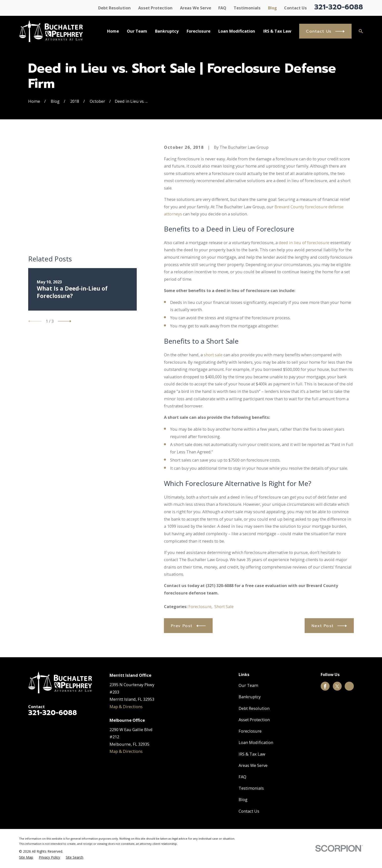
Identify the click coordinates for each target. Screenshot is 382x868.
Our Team (248, 685)
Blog (272, 8)
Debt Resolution (114, 8)
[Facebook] (325, 686)
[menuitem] (26, 857)
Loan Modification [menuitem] (237, 31)
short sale (213, 355)
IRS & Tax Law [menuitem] (277, 31)
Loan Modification (256, 742)
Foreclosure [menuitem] (199, 31)
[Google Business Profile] (349, 686)
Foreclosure (200, 606)
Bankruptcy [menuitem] (167, 31)
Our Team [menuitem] (137, 31)
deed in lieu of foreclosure (304, 243)
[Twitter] (337, 686)
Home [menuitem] (113, 31)
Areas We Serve (196, 8)
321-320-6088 (339, 7)
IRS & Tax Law (252, 754)
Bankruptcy (250, 697)
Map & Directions (126, 707)
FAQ (222, 8)
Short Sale (224, 606)
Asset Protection (155, 8)
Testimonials (247, 8)
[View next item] (65, 235)
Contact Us (295, 8)
